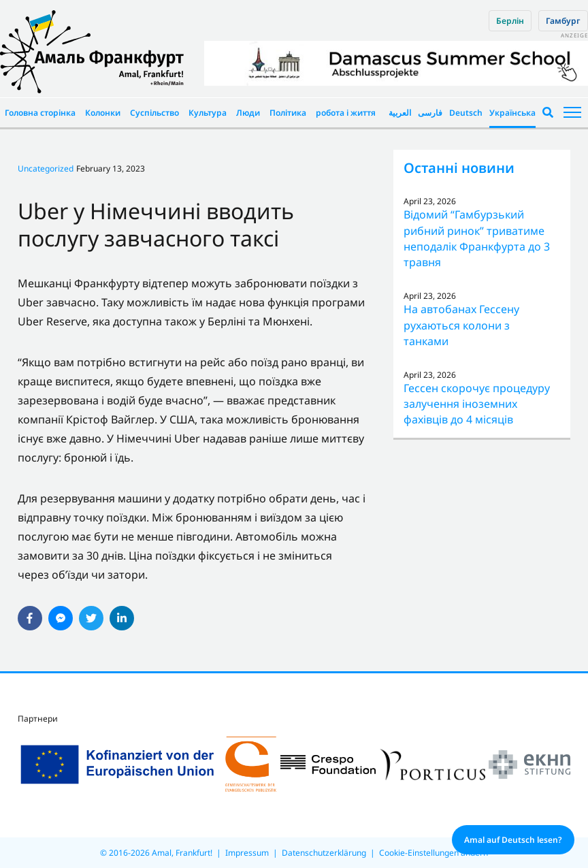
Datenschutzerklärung (324, 853)
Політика (288, 113)
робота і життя (346, 113)
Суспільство (154, 113)
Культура (208, 113)
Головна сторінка (40, 113)
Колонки (103, 113)
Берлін (510, 21)
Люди (248, 113)
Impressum (247, 853)
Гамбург (563, 21)
